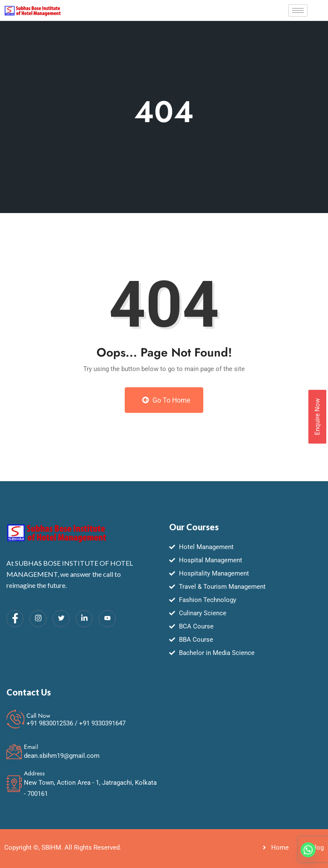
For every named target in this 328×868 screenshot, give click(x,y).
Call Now (38, 716)
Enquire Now (317, 417)
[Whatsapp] (308, 850)
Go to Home (166, 400)
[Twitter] (61, 619)
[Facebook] (15, 619)
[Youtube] (107, 619)
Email (31, 747)
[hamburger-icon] (298, 10)
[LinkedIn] (84, 619)
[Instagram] (38, 619)
